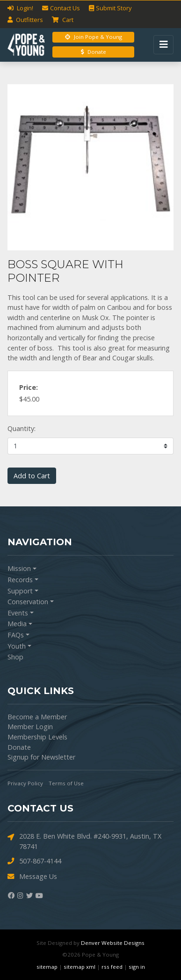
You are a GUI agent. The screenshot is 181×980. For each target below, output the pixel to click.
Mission (19, 568)
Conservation (28, 602)
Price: (29, 387)
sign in (137, 967)
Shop (15, 657)
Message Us (32, 877)
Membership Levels (37, 737)
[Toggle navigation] (163, 45)
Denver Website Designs (113, 943)
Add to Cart (32, 476)
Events (18, 613)
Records (20, 580)
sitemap (47, 967)
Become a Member (37, 717)
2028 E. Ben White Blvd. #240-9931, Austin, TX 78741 (84, 841)
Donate (94, 52)
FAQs (16, 635)
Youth (17, 646)
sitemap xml (80, 967)
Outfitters (25, 20)
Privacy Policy (25, 783)
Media (17, 624)
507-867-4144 (34, 861)
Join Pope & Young (94, 37)
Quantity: (22, 428)
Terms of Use (66, 783)
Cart (63, 20)
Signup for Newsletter (41, 757)
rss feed (112, 967)
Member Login (30, 727)
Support (20, 591)
